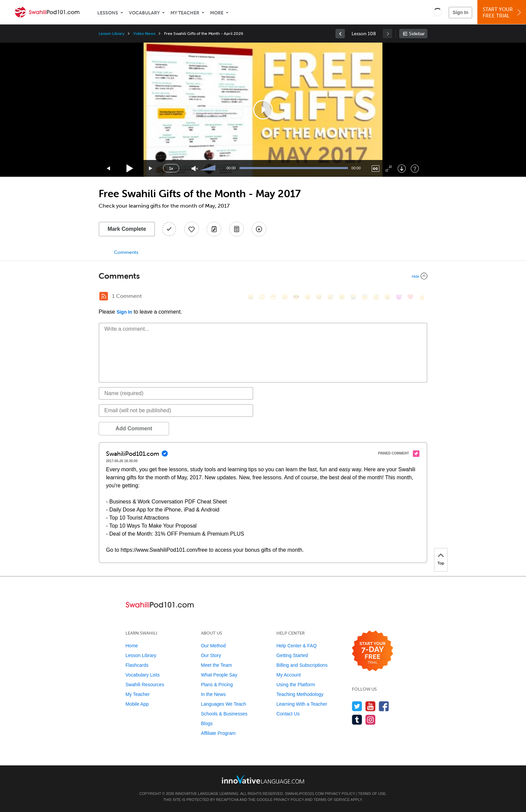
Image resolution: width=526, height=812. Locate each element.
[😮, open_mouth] (387, 297)
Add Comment (134, 428)
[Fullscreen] (389, 169)
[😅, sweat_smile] (330, 297)
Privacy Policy (340, 794)
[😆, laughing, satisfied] (319, 297)
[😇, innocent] (365, 297)
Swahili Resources (145, 685)
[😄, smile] (251, 297)
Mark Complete (127, 229)
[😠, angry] (308, 297)
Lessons (108, 13)
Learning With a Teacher (302, 704)
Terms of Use (372, 794)
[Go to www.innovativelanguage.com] (263, 779)
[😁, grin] (273, 297)
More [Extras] (217, 13)
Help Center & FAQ (297, 646)
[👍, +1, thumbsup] (422, 297)
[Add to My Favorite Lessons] (192, 229)
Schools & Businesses (224, 714)
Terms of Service (332, 800)
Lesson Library (112, 34)
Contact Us (288, 714)
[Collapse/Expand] (263, 276)
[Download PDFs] (236, 229)
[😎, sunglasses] (296, 297)
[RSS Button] (104, 296)
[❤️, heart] (410, 297)
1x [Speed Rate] (171, 168)
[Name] (176, 393)
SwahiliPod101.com (304, 794)
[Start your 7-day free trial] (373, 651)
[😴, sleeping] (376, 297)
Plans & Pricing (217, 685)
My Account (288, 675)
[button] (438, 12)
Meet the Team (216, 665)
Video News (144, 34)
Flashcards (137, 665)
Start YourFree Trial (503, 13)
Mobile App (137, 704)
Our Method (213, 646)
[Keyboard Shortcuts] (415, 169)
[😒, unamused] (285, 297)
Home (132, 646)
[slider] (209, 168)
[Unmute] (195, 169)
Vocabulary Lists (143, 675)
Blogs (207, 723)
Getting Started (292, 655)
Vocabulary (144, 13)
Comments (126, 252)
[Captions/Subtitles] (376, 169)
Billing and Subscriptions (302, 665)
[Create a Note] (214, 229)
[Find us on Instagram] (371, 720)
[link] (340, 34)
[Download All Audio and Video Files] (259, 229)
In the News (213, 694)
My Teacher (185, 13)
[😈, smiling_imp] (399, 297)
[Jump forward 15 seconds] (151, 169)
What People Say (219, 675)
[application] (263, 110)
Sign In (460, 12)
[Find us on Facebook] (384, 706)
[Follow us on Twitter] (357, 706)
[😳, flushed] (262, 297)
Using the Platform (296, 685)
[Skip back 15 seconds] (109, 169)
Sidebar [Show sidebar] (417, 34)
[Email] (176, 411)
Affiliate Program (218, 733)
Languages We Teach (224, 704)
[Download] (402, 169)
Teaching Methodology (300, 694)
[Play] (130, 169)
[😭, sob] (353, 297)
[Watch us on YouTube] (371, 706)
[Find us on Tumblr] (357, 720)
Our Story (211, 655)
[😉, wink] (342, 297)
